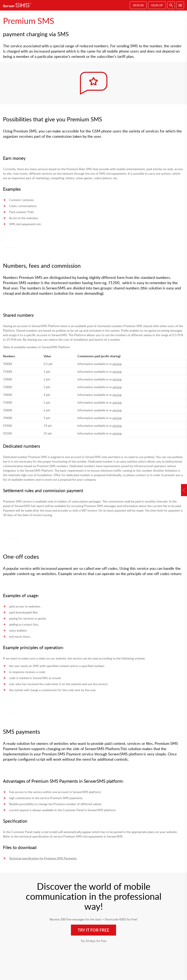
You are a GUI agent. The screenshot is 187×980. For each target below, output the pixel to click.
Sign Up (157, 5)
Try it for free (93, 930)
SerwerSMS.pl (18, 5)
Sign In (138, 5)
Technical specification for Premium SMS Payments (43, 858)
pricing (117, 364)
